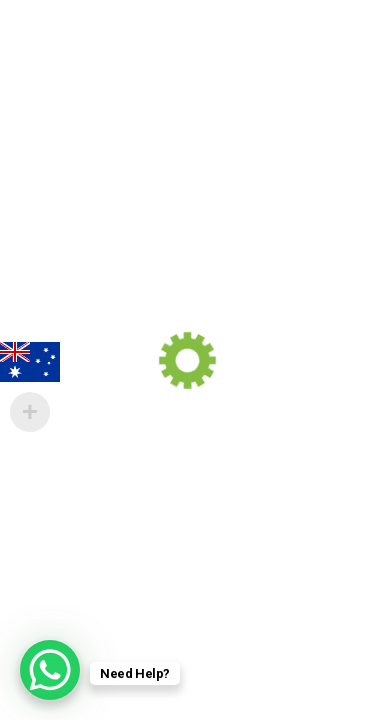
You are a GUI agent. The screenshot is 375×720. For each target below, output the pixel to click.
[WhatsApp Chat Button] (50, 670)
